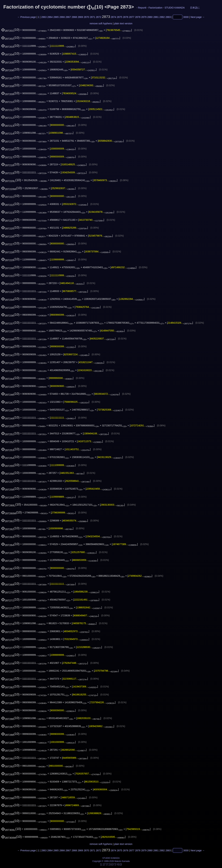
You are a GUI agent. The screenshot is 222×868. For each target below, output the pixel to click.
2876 (126, 17)
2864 (50, 17)
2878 (138, 17)
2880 (150, 17)
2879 (144, 17)
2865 (56, 17)
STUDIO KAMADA (175, 8)
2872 (99, 17)
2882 (162, 17)
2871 (93, 17)
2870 (86, 17)
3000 (186, 17)
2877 (132, 17)
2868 (74, 17)
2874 (113, 17)
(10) (10, 30)
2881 (156, 17)
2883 (168, 17)
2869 (80, 17)
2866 (62, 17)
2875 (120, 17)
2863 (44, 17)
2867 (68, 17)
